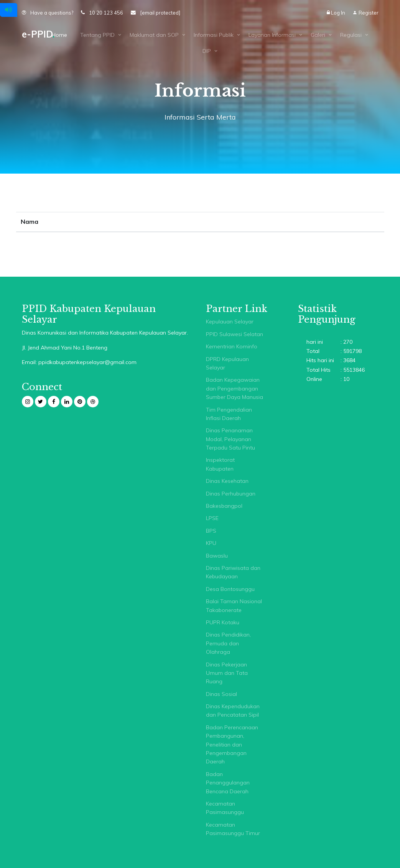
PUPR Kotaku (223, 622)
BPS (211, 531)
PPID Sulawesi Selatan (235, 334)
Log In (337, 13)
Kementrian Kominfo (232, 346)
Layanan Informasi (272, 35)
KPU (211, 543)
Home (59, 35)
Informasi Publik (214, 35)
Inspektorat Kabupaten (220, 464)
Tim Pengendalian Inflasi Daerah (229, 414)
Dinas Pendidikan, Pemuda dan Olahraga (228, 643)
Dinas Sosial (221, 694)
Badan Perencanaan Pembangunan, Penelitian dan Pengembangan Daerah (232, 745)
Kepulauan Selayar (230, 322)
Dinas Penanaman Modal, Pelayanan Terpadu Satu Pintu (230, 439)
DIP (207, 51)
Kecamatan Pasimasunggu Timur (233, 829)
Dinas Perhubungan (231, 494)
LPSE (212, 518)
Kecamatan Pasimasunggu (225, 808)
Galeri (318, 35)
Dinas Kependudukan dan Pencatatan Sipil (233, 710)
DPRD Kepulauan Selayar (227, 363)
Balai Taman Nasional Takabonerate (234, 605)
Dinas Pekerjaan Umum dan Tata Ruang (227, 673)
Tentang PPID (97, 35)
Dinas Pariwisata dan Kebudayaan (233, 572)
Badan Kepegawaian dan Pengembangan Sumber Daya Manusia (235, 388)
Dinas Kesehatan (227, 481)
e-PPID (38, 34)
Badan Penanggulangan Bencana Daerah (228, 783)
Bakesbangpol (224, 506)
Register (365, 13)
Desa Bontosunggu (230, 589)
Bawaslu (217, 556)
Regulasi (351, 35)
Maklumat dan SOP (154, 35)
